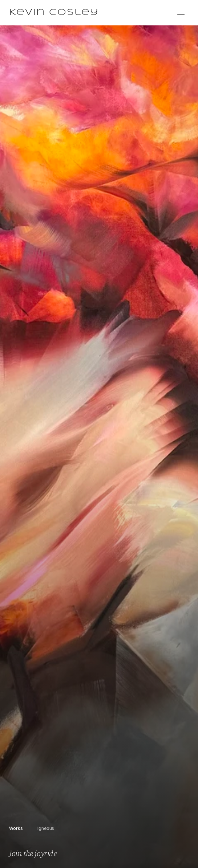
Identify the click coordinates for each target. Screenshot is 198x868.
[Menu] (181, 13)
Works (16, 828)
